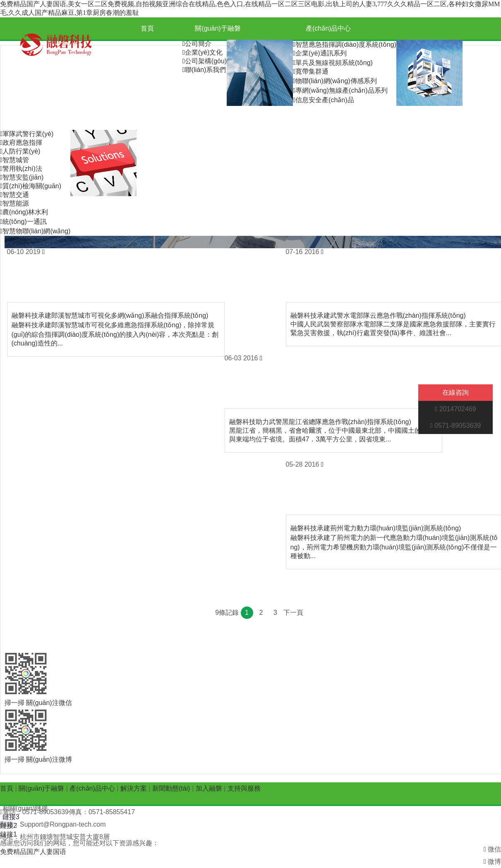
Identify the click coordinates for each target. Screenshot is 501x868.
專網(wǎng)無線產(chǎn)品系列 (340, 90)
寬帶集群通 (311, 71)
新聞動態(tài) (172, 119)
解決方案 (36, 119)
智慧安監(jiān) (22, 177)
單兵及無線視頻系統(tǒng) (333, 63)
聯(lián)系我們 (204, 70)
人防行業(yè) (20, 151)
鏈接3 (11, 817)
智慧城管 (14, 160)
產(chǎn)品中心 (328, 28)
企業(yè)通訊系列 (320, 53)
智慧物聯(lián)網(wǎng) (35, 231)
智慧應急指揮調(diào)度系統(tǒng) (345, 44)
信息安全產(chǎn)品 (323, 100)
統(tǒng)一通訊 (23, 222)
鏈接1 (8, 834)
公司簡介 (197, 44)
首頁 (147, 28)
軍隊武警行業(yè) (27, 134)
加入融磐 (243, 119)
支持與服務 (314, 119)
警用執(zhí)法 (21, 169)
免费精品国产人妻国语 (33, 852)
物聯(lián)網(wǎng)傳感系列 (335, 81)
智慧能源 (14, 203)
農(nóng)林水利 (24, 212)
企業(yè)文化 (203, 52)
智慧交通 (14, 195)
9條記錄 (227, 613)
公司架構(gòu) (205, 61)
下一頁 (293, 613)
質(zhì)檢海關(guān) (31, 186)
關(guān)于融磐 (218, 28)
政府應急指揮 (21, 143)
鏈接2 (8, 826)
